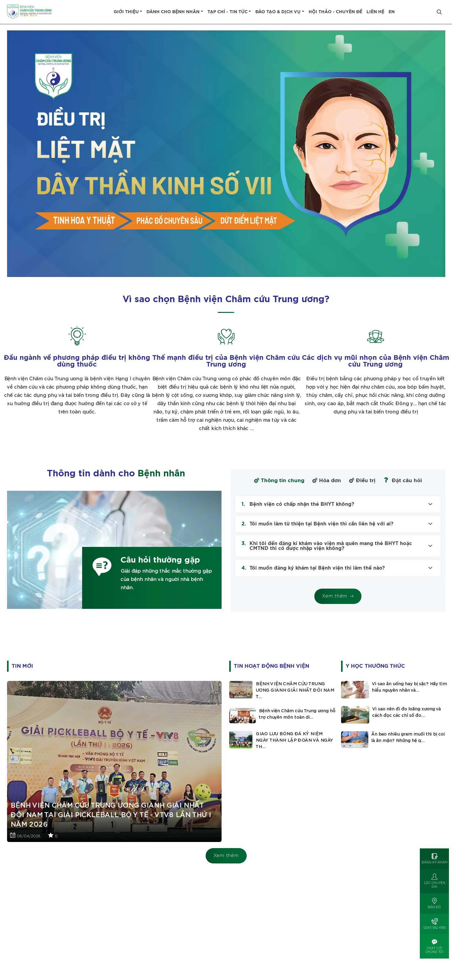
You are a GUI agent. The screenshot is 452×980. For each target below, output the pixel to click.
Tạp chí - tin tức (228, 12)
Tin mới (22, 666)
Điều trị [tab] (362, 480)
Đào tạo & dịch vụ (278, 12)
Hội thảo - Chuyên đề (335, 12)
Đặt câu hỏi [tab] (403, 480)
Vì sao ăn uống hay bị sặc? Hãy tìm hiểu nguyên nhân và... (409, 687)
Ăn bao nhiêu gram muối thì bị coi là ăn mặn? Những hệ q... (408, 738)
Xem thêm (226, 856)
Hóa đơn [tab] (327, 480)
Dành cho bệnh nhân (173, 12)
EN (392, 12)
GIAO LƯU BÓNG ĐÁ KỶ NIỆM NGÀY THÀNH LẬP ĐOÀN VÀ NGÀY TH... (294, 740)
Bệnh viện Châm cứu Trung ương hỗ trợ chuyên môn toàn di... (297, 714)
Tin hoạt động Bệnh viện (272, 666)
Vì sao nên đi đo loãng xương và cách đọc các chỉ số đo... (406, 712)
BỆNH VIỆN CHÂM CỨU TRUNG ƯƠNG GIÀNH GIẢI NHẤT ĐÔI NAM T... (295, 690)
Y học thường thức (375, 666)
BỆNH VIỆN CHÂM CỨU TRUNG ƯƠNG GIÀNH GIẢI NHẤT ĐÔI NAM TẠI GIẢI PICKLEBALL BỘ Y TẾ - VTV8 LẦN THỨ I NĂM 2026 (110, 815)
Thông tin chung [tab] (279, 480)
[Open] (434, 859)
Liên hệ (375, 12)
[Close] (439, 12)
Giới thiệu (126, 12)
